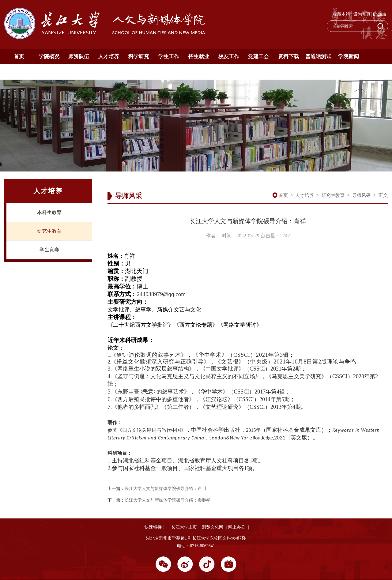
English (380, 14)
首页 (19, 56)
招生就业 (199, 56)
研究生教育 (49, 231)
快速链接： (155, 527)
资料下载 (288, 56)
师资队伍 (79, 56)
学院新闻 (349, 56)
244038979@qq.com (161, 294)
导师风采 (361, 195)
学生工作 (169, 56)
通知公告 (19, 72)
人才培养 (109, 56)
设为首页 (362, 14)
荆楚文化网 (213, 527)
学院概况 (49, 56)
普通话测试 (318, 56)
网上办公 (237, 527)
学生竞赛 (49, 250)
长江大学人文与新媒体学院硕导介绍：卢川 (165, 489)
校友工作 (229, 56)
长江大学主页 (184, 527)
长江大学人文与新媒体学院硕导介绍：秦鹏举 (168, 500)
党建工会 (258, 56)
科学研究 (139, 56)
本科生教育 (49, 212)
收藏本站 (341, 14)
